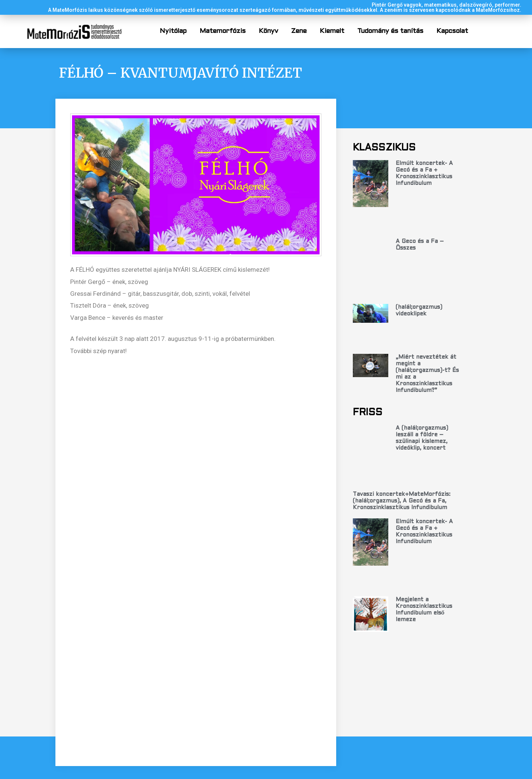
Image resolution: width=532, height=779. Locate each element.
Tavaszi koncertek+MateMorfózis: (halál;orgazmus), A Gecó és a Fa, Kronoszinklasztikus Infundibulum (402, 434)
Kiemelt (332, 31)
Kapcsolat (452, 31)
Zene (299, 31)
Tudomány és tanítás (390, 31)
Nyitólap (173, 31)
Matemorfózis (223, 31)
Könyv (268, 31)
